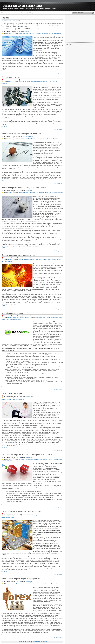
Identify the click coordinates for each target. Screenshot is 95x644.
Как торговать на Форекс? (13, 393)
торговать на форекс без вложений (15, 400)
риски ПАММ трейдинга (36, 192)
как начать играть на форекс (53, 459)
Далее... (4, 70)
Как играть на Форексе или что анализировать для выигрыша (29, 455)
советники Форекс (48, 82)
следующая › (37, 642)
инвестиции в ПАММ (24, 192)
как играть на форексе (39, 459)
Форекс (10, 33)
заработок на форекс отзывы (26, 516)
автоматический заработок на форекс (45, 583)
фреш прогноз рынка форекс (43, 318)
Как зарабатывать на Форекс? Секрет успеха (21, 511)
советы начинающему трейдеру (39, 260)
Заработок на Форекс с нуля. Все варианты (21, 579)
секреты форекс (10, 517)
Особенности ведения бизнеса (16, 318)
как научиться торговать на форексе (28, 398)
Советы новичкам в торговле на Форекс (19, 255)
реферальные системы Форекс (20, 140)
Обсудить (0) (59, 73)
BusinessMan (28, 31)
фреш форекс (54, 318)
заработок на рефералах (25, 138)
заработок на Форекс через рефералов (42, 138)
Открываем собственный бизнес (22, 6)
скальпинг (21, 33)
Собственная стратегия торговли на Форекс (21, 29)
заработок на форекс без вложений (15, 585)
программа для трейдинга (25, 82)
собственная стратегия (30, 33)
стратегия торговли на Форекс (44, 33)
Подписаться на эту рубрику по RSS (11, 21)
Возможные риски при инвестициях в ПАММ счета (24, 188)
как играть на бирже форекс (26, 459)
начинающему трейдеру (25, 260)
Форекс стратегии (56, 33)
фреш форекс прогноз (15, 319)
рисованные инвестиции (48, 192)
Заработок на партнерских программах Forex (21, 134)
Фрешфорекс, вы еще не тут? (15, 313)
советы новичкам (52, 260)
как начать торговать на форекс (46, 398)
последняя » (45, 642)
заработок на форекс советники (42, 516)
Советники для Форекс (11, 77)
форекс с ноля (28, 585)
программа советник (38, 82)
